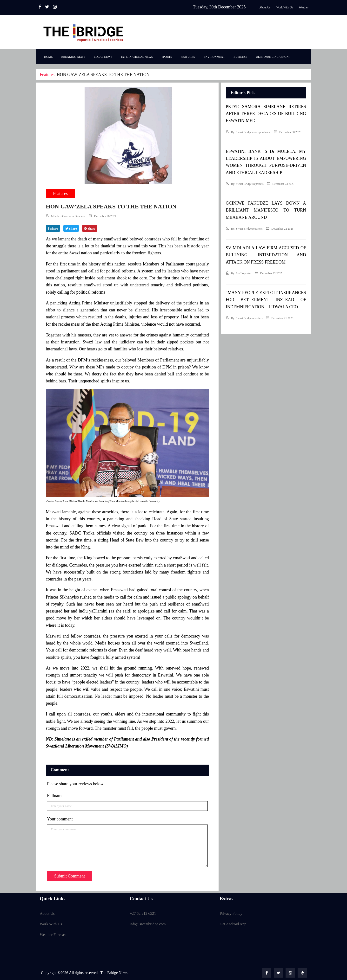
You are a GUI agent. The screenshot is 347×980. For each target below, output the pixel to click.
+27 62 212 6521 (143, 913)
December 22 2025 (280, 229)
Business (240, 57)
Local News (103, 57)
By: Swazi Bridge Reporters (245, 184)
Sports (167, 57)
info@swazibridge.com (148, 924)
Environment (214, 57)
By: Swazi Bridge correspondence (248, 132)
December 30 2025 (288, 132)
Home (48, 57)
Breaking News (73, 57)
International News (137, 57)
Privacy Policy (231, 913)
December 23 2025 (281, 184)
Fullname (55, 796)
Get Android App (233, 924)
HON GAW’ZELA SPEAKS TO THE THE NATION (103, 75)
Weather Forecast (53, 935)
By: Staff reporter (239, 273)
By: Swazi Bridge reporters (244, 229)
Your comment (60, 819)
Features (188, 57)
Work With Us (51, 924)
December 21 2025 (280, 318)
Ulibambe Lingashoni (273, 57)
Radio (68, 7)
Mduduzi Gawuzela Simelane (66, 216)
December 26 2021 (102, 216)
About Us (47, 913)
